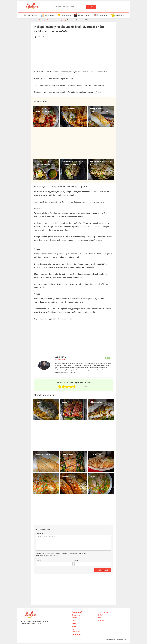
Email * (76, 561)
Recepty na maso (52, 20)
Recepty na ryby (62, 20)
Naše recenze (48, 15)
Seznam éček (118, 15)
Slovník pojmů (101, 15)
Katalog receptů (31, 15)
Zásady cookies (103, 612)
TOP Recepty (43, 20)
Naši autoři (101, 621)
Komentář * (40, 534)
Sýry (73, 629)
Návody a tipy (64, 15)
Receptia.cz (35, 20)
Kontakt (100, 615)
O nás (100, 618)
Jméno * (39, 561)
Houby (74, 626)
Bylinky (74, 621)
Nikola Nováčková (61, 359)
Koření (74, 623)
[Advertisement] (73, 52)
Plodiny (74, 618)
